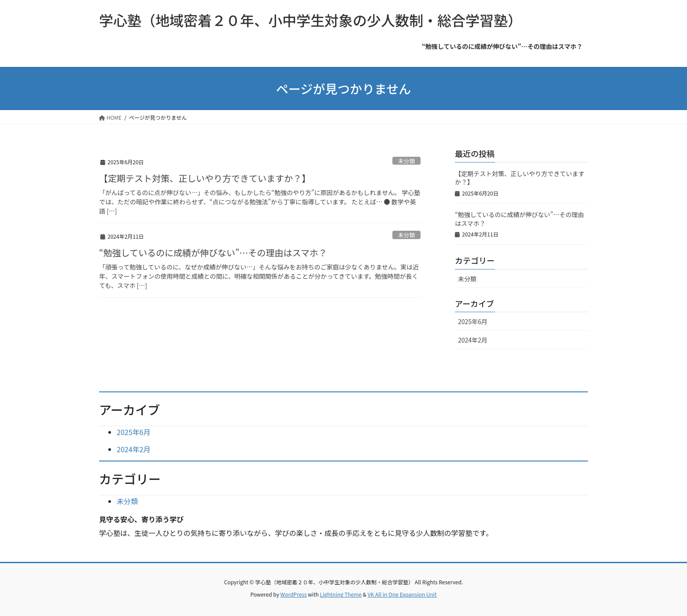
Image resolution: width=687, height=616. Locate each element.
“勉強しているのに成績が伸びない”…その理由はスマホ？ (213, 253)
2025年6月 (473, 321)
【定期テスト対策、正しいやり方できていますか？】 (205, 178)
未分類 (406, 161)
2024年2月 (473, 340)
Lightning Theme (341, 594)
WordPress (294, 594)
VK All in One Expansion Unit (402, 594)
